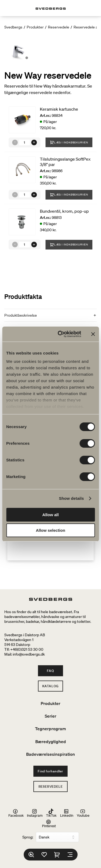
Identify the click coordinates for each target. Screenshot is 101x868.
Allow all (50, 515)
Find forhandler (50, 771)
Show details (72, 498)
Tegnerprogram (50, 729)
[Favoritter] (44, 855)
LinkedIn (67, 813)
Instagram (35, 813)
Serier (50, 716)
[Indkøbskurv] (57, 855)
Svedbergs (13, 27)
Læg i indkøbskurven (69, 142)
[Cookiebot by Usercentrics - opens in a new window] (60, 334)
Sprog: (28, 837)
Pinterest (49, 823)
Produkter (35, 27)
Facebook (16, 813)
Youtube (83, 813)
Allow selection (50, 530)
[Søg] (31, 855)
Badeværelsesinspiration (50, 754)
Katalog (51, 686)
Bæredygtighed (51, 742)
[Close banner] (93, 334)
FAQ (50, 671)
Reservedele (59, 27)
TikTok (51, 813)
